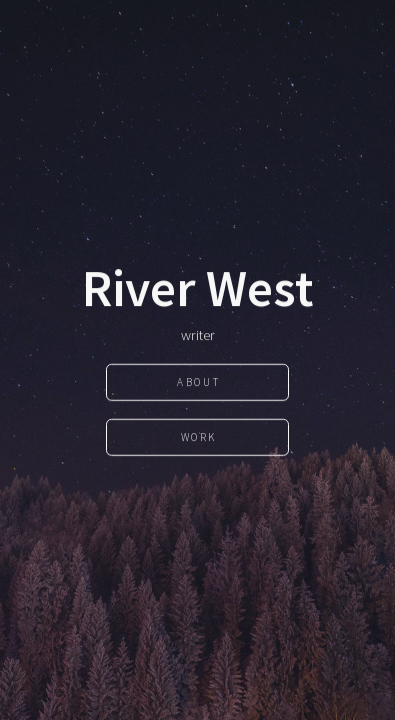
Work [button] (199, 437)
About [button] (198, 382)
